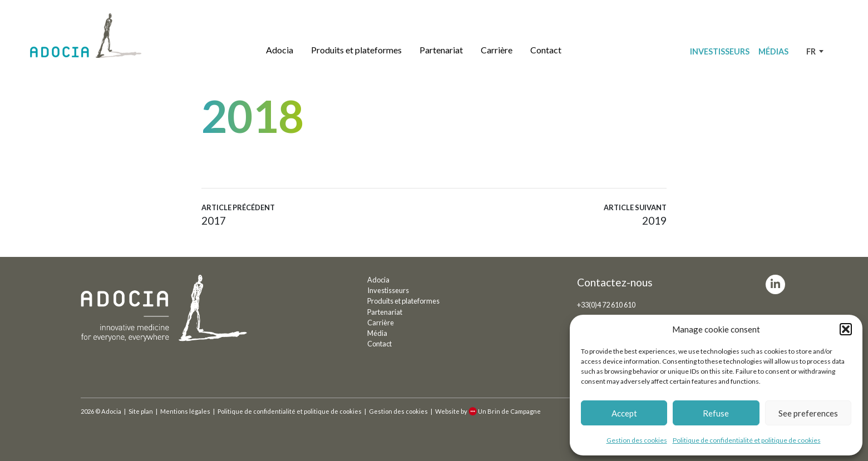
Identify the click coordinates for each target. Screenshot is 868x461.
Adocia (280, 50)
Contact (546, 50)
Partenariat (441, 50)
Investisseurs (720, 51)
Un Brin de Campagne (505, 411)
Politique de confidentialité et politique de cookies (747, 440)
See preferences (808, 413)
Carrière (497, 50)
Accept (624, 413)
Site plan (141, 411)
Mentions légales (185, 411)
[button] (846, 329)
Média (377, 333)
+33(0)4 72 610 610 (606, 305)
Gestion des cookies (637, 440)
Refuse (716, 413)
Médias (773, 51)
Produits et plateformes (356, 50)
